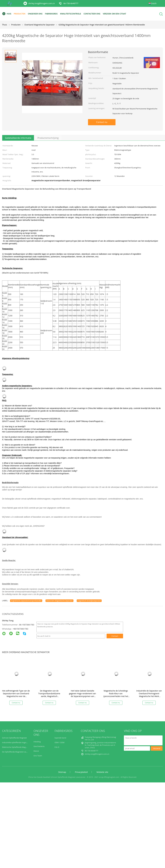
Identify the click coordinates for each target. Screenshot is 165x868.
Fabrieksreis (52, 14)
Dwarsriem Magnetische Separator (60, 601)
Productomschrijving (48, 138)
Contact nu (102, 122)
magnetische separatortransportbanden (26, 601)
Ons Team (38, 756)
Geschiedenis (39, 746)
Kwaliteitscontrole (71, 14)
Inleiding (37, 742)
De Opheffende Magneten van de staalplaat (20, 752)
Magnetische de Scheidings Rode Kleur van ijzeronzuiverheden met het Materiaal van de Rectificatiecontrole (116, 696)
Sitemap (62, 772)
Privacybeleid (81, 772)
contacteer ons (93, 14)
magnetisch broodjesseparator (89, 601)
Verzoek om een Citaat (115, 14)
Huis (7, 14)
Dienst (36, 751)
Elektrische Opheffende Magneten (16, 747)
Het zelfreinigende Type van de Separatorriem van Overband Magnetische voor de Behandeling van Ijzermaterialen (16, 696)
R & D (57, 747)
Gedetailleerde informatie (18, 138)
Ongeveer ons (35, 14)
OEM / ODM (60, 742)
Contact (115, 636)
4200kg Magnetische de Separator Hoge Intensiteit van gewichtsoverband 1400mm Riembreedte (102, 25)
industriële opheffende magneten (16, 742)
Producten (20, 14)
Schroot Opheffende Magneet (14, 738)
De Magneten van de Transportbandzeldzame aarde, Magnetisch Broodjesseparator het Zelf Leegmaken (49, 696)
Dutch (154, 3)
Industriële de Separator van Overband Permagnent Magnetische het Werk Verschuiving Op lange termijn (149, 695)
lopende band (60, 738)
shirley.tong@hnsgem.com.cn (42, 3)
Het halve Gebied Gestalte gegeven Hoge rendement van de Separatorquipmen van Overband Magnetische (82, 695)
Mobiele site (102, 772)
